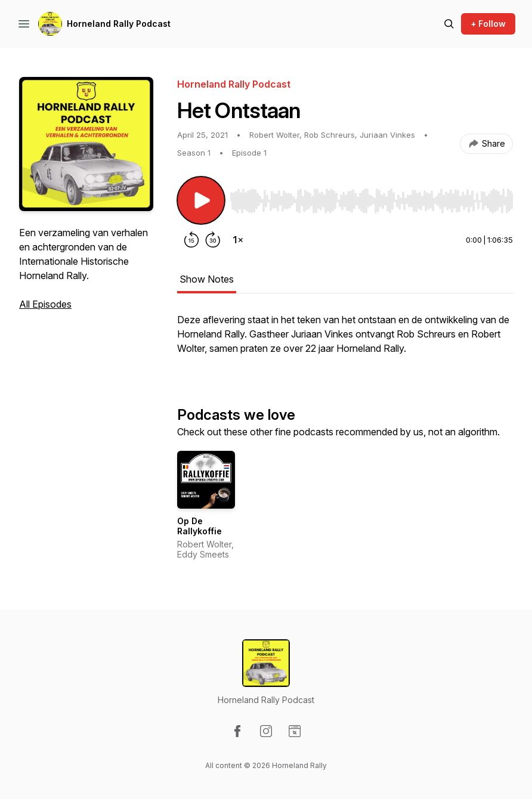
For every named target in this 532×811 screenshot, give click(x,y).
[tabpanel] (345, 340)
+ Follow (488, 24)
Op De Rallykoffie (199, 526)
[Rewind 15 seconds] (191, 240)
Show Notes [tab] (207, 279)
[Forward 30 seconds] (213, 240)
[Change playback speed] (238, 240)
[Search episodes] (449, 24)
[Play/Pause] (201, 200)
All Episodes (45, 304)
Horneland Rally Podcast (119, 24)
